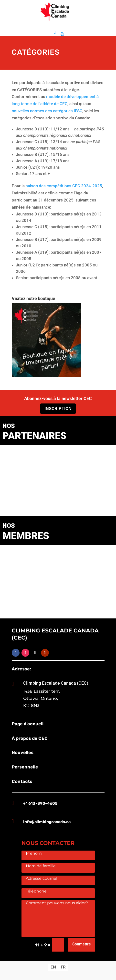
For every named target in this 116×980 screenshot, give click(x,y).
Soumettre (82, 944)
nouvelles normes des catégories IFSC (47, 111)
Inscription (58, 408)
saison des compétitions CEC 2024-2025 (64, 186)
